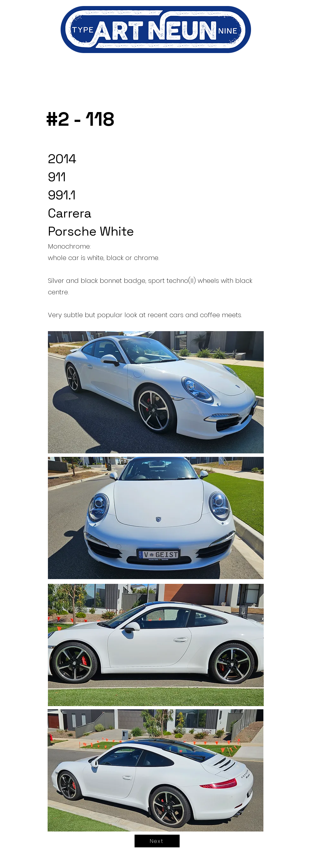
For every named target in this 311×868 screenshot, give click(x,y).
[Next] (157, 841)
